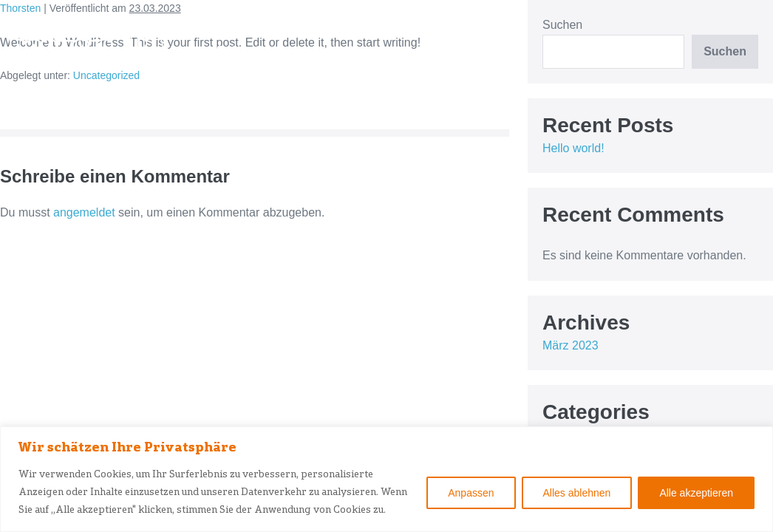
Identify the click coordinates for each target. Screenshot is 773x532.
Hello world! (573, 148)
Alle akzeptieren (696, 493)
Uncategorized (106, 75)
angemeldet (84, 212)
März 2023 (571, 345)
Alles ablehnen (577, 493)
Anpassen (471, 493)
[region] (386, 479)
